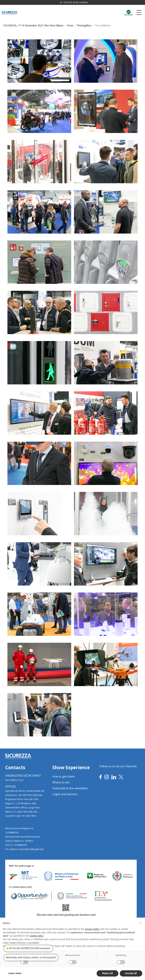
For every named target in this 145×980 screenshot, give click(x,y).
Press (70, 25)
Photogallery (84, 25)
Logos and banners (65, 794)
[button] (141, 931)
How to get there (63, 776)
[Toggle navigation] (139, 12)
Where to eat (61, 782)
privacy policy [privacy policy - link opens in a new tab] (92, 937)
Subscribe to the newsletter (70, 788)
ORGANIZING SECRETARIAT (23, 776)
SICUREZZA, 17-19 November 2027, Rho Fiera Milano (33, 25)
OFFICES (10, 786)
